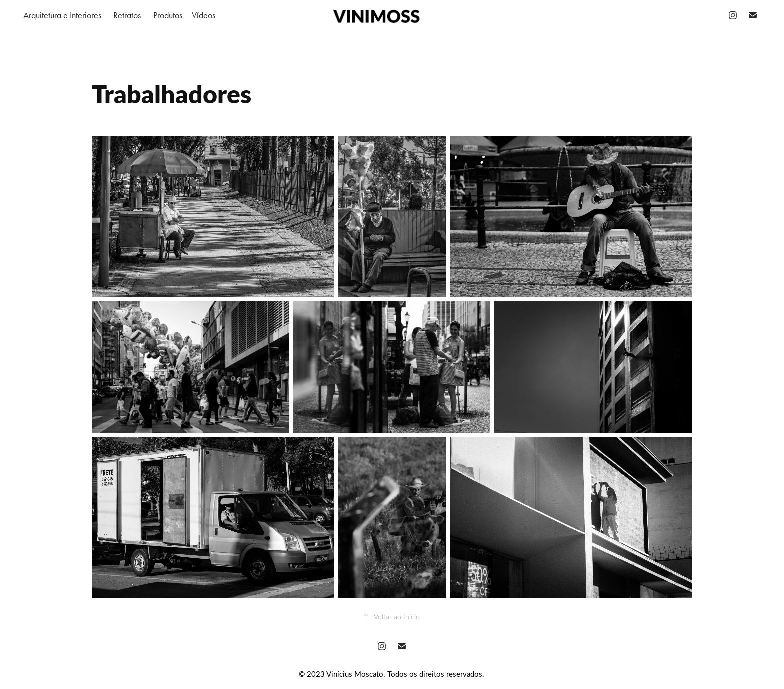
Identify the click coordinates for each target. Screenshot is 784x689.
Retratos (127, 15)
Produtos (168, 15)
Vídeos (204, 15)
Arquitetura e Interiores (62, 15)
